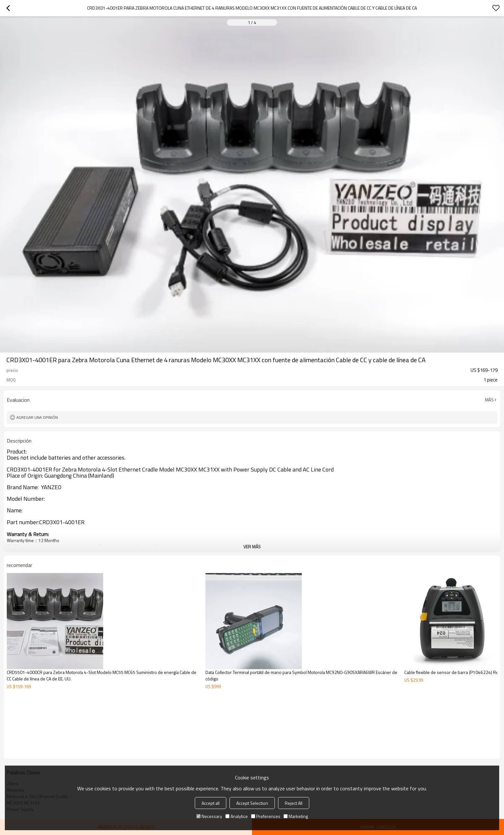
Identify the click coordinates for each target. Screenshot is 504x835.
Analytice (237, 816)
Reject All (294, 803)
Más (489, 400)
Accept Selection (252, 803)
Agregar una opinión (37, 417)
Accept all (211, 803)
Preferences (266, 816)
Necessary (209, 816)
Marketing (296, 816)
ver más (252, 547)
